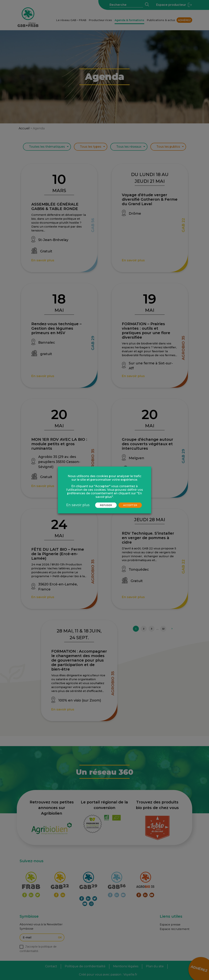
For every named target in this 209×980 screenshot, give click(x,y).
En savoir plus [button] (78, 505)
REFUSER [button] (106, 505)
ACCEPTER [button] (130, 505)
